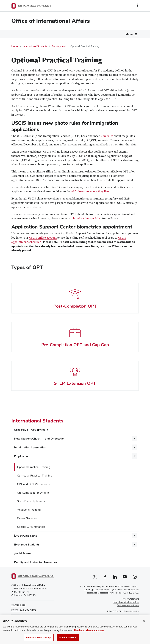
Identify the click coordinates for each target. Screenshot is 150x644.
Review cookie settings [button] (128, 605)
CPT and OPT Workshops (33, 484)
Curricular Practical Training (35, 476)
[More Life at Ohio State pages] (135, 536)
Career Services (27, 518)
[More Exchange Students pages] (135, 544)
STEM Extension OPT (75, 383)
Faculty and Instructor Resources (36, 562)
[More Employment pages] (135, 456)
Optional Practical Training (34, 467)
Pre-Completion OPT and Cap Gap (75, 345)
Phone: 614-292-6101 (24, 610)
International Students (35, 46)
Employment (59, 46)
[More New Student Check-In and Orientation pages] (135, 438)
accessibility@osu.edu (110, 593)
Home (15, 46)
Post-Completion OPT (75, 306)
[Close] (144, 625)
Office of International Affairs (51, 21)
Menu (129, 34)
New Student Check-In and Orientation (40, 439)
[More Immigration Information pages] (135, 447)
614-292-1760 (131, 593)
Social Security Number (32, 501)
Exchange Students (27, 545)
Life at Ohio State (26, 536)
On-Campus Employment (33, 493)
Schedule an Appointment (31, 430)
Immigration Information (30, 448)
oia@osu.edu (18, 605)
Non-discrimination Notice (126, 602)
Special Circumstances (31, 527)
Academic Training (29, 510)
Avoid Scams (23, 553)
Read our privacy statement (89, 634)
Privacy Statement (130, 599)
